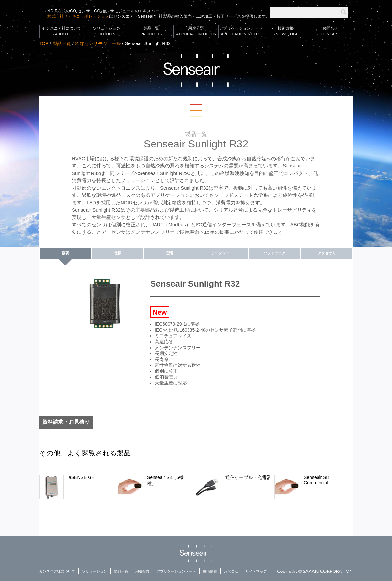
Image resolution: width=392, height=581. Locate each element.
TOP (44, 43)
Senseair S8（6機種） (165, 480)
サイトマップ (256, 571)
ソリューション (106, 31)
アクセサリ (327, 253)
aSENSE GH (82, 477)
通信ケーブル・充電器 (248, 477)
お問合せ (330, 31)
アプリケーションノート (241, 31)
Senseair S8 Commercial (316, 480)
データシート (222, 253)
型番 (170, 253)
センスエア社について (62, 31)
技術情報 (286, 31)
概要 (65, 253)
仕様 (118, 253)
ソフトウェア (274, 253)
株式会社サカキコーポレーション (78, 16)
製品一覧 (151, 31)
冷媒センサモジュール (98, 43)
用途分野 (196, 31)
